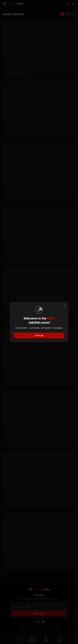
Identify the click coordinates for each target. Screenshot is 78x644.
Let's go (39, 335)
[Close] (64, 306)
